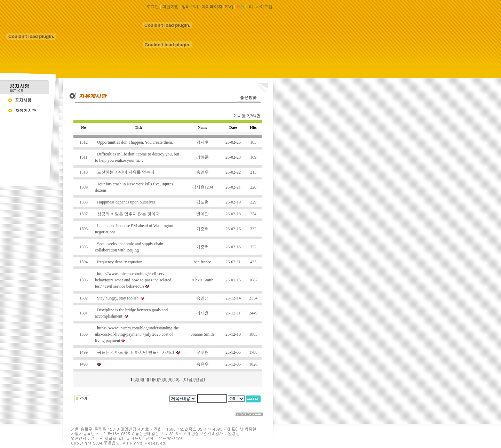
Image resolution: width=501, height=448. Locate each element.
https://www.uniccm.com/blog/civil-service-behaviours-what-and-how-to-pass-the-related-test (134, 280)
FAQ (229, 7)
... (181, 379)
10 (176, 379)
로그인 (153, 7)
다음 (188, 379)
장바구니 (190, 7)
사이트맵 (264, 7)
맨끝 (199, 379)
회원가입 (170, 7)
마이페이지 (212, 7)
